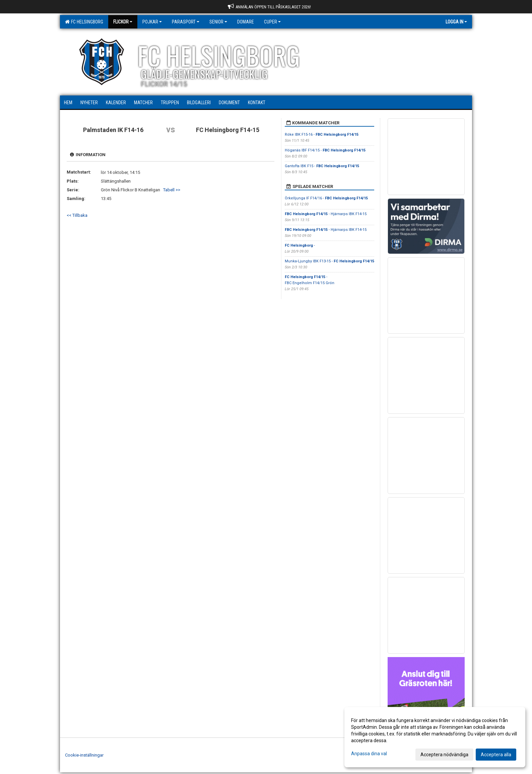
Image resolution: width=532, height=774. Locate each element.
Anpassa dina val (369, 754)
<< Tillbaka (77, 215)
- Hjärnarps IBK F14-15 (326, 214)
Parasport (186, 22)
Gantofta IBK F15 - (322, 166)
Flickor (123, 22)
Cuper (272, 22)
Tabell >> (172, 190)
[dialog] (435, 737)
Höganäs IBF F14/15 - (325, 150)
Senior (218, 22)
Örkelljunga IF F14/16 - (326, 198)
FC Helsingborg (84, 22)
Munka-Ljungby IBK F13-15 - (329, 261)
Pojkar (152, 22)
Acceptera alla (496, 755)
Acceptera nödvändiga (444, 755)
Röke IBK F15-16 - (322, 135)
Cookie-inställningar (84, 755)
